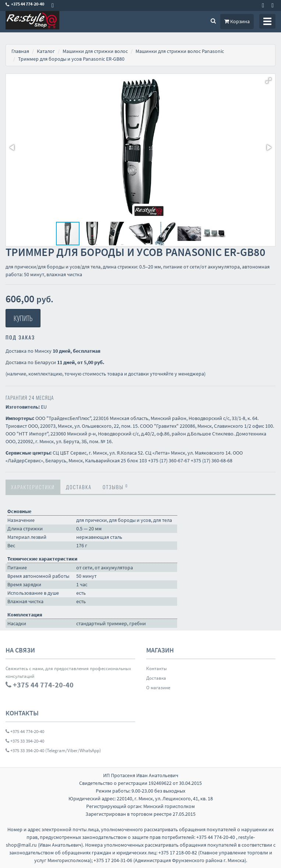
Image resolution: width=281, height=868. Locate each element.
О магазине (158, 688)
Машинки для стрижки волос (95, 51)
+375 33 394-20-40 (25, 741)
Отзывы (115, 487)
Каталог (46, 51)
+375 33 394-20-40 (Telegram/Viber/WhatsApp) (53, 750)
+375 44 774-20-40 (25, 731)
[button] (268, 81)
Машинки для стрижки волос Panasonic (180, 51)
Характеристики (33, 487)
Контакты (157, 668)
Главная (20, 51)
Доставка (79, 487)
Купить (23, 318)
